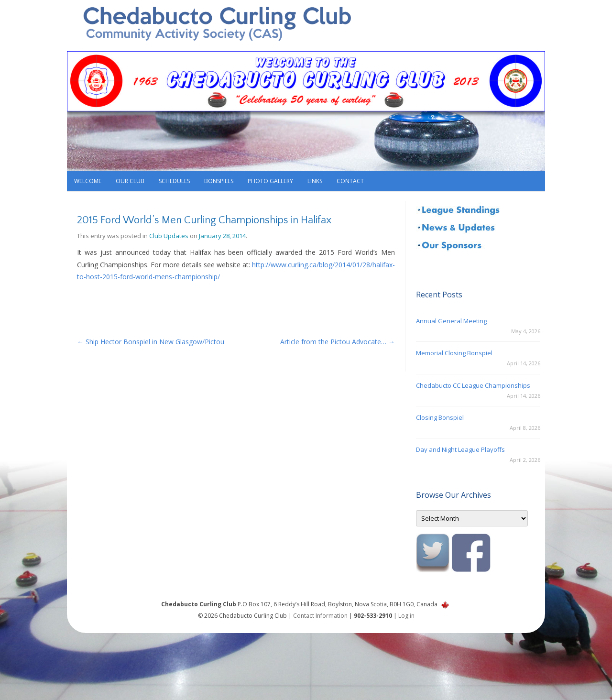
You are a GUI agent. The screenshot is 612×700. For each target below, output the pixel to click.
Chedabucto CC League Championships (473, 385)
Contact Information (320, 616)
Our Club (130, 181)
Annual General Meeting (451, 321)
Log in (406, 616)
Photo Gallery (270, 181)
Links (315, 181)
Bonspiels (219, 181)
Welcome (88, 181)
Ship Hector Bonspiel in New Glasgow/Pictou (151, 342)
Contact (350, 181)
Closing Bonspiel (440, 417)
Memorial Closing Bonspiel (454, 353)
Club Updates (169, 236)
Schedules (174, 181)
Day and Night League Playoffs (460, 449)
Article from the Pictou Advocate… (338, 342)
